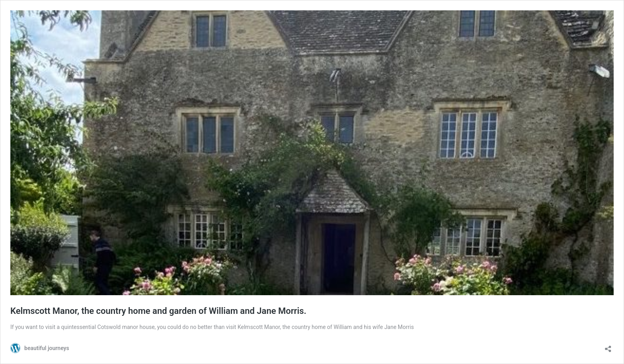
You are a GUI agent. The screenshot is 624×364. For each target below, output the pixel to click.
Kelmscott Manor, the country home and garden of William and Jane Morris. (158, 311)
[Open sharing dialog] (608, 346)
